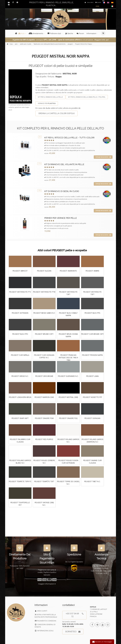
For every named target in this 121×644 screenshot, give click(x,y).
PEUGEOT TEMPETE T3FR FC (20, 482)
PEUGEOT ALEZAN (44, 271)
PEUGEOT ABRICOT (20, 271)
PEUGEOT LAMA (92, 376)
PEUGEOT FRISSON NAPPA (92, 355)
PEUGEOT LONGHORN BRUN (20, 397)
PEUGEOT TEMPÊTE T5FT (44, 482)
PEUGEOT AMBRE (92, 271)
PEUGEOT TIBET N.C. (92, 482)
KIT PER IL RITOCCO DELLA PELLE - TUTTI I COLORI (69, 138)
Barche (69, 33)
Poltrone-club (54, 33)
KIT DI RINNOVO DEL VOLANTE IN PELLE (64, 164)
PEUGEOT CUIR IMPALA (20, 355)
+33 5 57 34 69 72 (75, 614)
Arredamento (36, 33)
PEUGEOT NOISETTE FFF (92, 397)
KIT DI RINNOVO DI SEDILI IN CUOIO (62, 191)
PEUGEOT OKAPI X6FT (20, 418)
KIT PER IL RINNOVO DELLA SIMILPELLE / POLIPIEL (87, 97)
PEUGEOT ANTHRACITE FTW (44, 292)
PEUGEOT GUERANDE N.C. (68, 376)
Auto (21, 33)
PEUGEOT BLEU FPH (20, 334)
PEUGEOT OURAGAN (92, 418)
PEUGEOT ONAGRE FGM (44, 418)
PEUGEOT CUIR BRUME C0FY (92, 334)
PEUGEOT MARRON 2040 (44, 397)
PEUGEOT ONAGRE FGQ (68, 418)
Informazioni (91, 33)
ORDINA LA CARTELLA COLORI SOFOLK (57, 113)
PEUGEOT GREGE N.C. (20, 376)
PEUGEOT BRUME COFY (44, 334)
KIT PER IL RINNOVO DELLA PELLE (50, 97)
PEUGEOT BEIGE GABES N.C (44, 313)
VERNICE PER (47, 103)
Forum (80, 33)
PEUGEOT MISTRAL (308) (68, 397)
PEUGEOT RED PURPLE (44, 439)
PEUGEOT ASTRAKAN (20, 313)
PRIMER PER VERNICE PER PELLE (61, 218)
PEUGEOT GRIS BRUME (44, 376)
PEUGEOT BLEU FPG (92, 313)
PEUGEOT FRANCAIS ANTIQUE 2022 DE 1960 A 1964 (68, 358)
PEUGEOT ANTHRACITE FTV (20, 292)
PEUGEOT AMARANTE (68, 271)
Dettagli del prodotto (103, 157)
